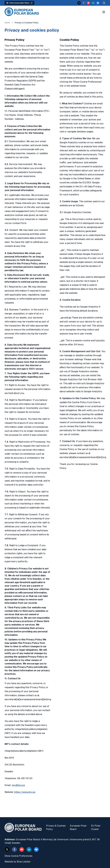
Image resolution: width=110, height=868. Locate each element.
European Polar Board (78, 827)
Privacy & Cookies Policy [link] (27, 23)
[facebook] (84, 3)
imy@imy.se (18, 785)
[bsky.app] (98, 3)
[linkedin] (93, 3)
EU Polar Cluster (96, 827)
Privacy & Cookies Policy (56, 827)
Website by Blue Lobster (18, 862)
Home (7, 23)
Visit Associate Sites (19, 3)
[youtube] (88, 3)
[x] (79, 3)
